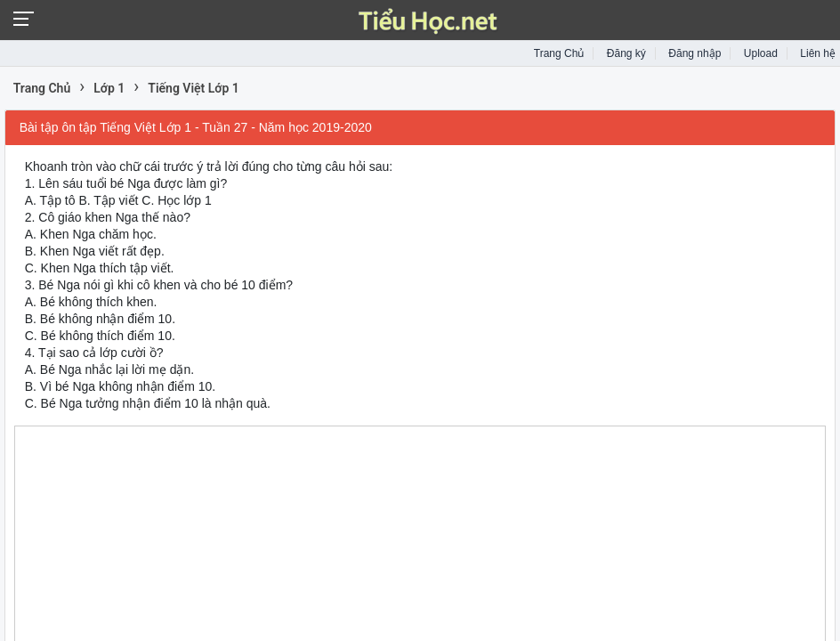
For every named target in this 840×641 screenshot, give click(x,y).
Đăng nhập (695, 53)
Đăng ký (626, 53)
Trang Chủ (559, 53)
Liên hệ (818, 53)
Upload (761, 53)
